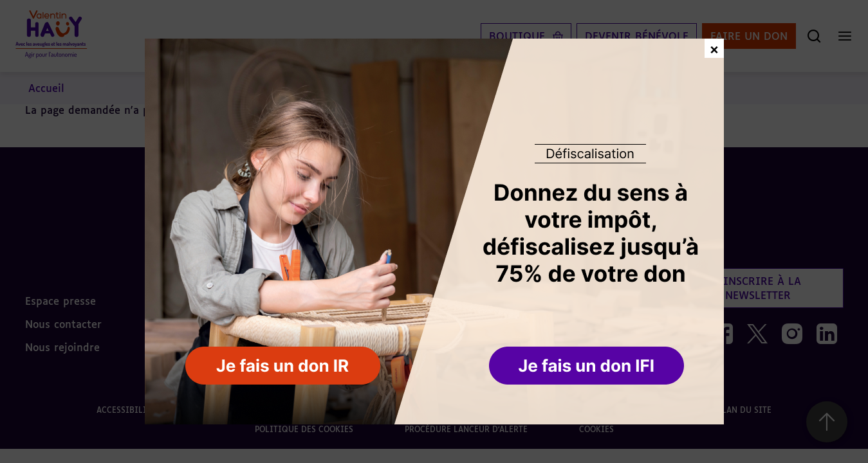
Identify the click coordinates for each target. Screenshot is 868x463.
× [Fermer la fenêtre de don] (714, 48)
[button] (588, 367)
